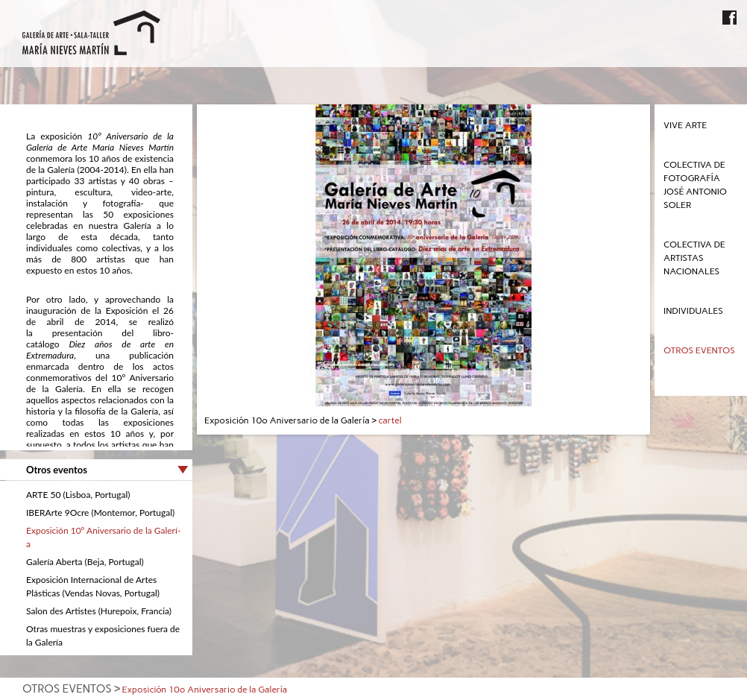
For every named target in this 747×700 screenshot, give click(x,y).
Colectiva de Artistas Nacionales (694, 258)
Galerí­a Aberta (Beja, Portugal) (85, 562)
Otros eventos (699, 350)
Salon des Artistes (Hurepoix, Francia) (99, 611)
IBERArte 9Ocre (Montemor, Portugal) (100, 513)
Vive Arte (685, 125)
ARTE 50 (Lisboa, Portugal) (78, 495)
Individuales (693, 311)
